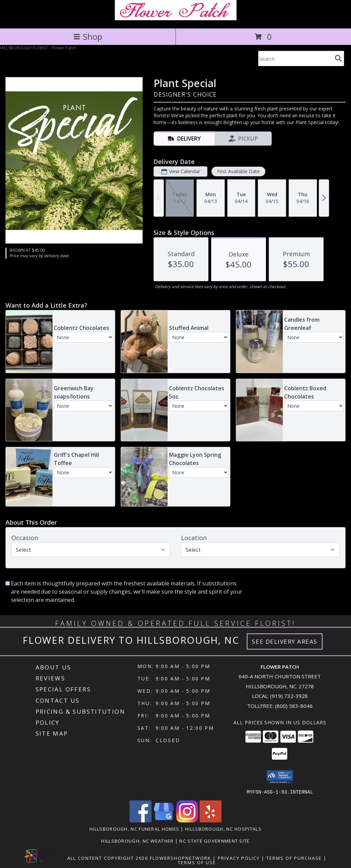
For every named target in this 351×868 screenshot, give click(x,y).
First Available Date (238, 171)
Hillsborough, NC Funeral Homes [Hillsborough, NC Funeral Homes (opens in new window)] (134, 829)
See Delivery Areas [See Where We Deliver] (285, 641)
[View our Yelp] (210, 820)
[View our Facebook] (141, 820)
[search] (338, 58)
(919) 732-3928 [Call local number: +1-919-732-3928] (289, 696)
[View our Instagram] (187, 820)
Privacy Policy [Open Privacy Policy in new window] (239, 858)
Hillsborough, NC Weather (137, 841)
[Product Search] (295, 58)
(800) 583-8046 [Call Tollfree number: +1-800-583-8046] (294, 706)
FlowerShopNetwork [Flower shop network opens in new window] (180, 858)
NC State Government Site (214, 841)
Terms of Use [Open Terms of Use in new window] (197, 862)
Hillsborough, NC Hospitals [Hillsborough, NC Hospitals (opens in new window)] (223, 829)
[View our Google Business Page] (164, 820)
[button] (280, 777)
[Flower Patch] (176, 18)
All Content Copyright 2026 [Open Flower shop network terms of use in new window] (108, 858)
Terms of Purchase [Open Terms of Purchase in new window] (294, 858)
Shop (88, 37)
